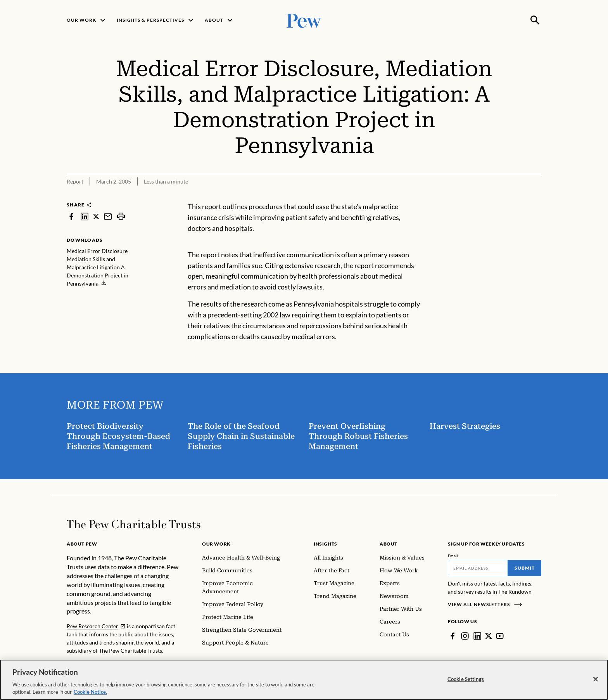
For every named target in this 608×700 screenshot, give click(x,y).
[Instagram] (465, 636)
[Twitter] (489, 636)
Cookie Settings (466, 679)
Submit (525, 568)
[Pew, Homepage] (304, 20)
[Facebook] (453, 636)
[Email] (478, 568)
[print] (121, 216)
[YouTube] (500, 636)
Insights (326, 544)
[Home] (134, 524)
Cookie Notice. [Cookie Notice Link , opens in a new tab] (90, 692)
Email (453, 556)
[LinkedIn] (477, 636)
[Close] (596, 679)
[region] (304, 680)
